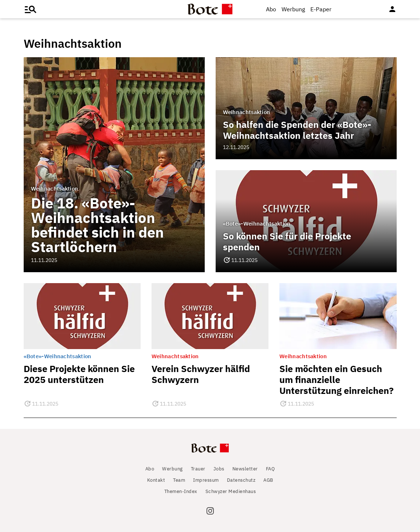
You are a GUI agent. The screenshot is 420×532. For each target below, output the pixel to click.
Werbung (293, 9)
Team (179, 480)
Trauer (198, 469)
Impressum (206, 480)
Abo (271, 9)
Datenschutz (241, 480)
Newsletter (245, 469)
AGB (268, 480)
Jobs (219, 469)
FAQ (270, 469)
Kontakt (156, 480)
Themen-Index (181, 491)
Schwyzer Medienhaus (231, 491)
